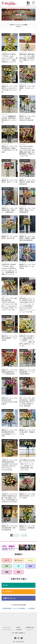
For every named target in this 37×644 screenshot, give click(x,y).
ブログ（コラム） (7, 627)
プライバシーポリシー (7, 629)
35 (22, 535)
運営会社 (18, 627)
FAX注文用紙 (18, 629)
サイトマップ (30, 629)
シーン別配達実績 (31, 608)
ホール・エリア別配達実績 (19, 608)
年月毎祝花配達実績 (7, 608)
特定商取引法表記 (30, 627)
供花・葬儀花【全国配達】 (19, 633)
